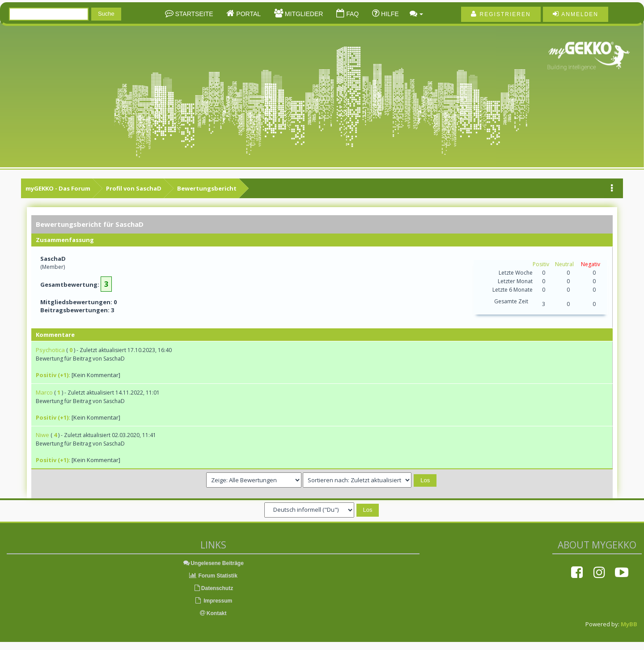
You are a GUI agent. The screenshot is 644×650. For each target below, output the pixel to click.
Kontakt (213, 613)
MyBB (629, 624)
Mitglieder (303, 14)
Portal (248, 14)
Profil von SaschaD (134, 188)
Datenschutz (213, 588)
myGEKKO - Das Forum (58, 188)
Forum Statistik (213, 576)
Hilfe (389, 14)
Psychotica (50, 350)
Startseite (193, 14)
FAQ (352, 14)
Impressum (213, 601)
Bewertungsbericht (207, 188)
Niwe (42, 435)
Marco (44, 392)
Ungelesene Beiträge (213, 563)
